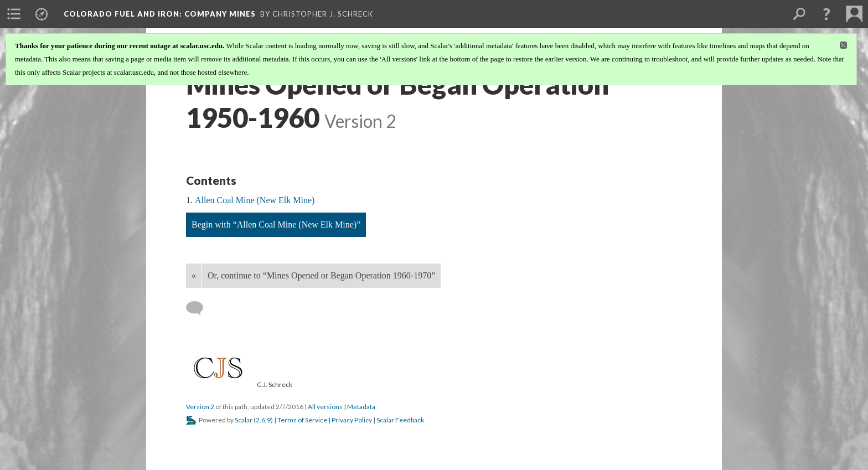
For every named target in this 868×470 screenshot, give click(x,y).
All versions (325, 407)
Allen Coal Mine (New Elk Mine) (255, 200)
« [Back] (194, 275)
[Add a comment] (200, 308)
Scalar (244, 420)
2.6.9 (263, 420)
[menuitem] (14, 14)
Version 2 (200, 407)
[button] (826, 14)
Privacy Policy (352, 420)
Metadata (361, 407)
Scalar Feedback (400, 420)
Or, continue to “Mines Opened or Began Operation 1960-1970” (321, 275)
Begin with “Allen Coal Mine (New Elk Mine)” (276, 224)
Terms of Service (302, 420)
